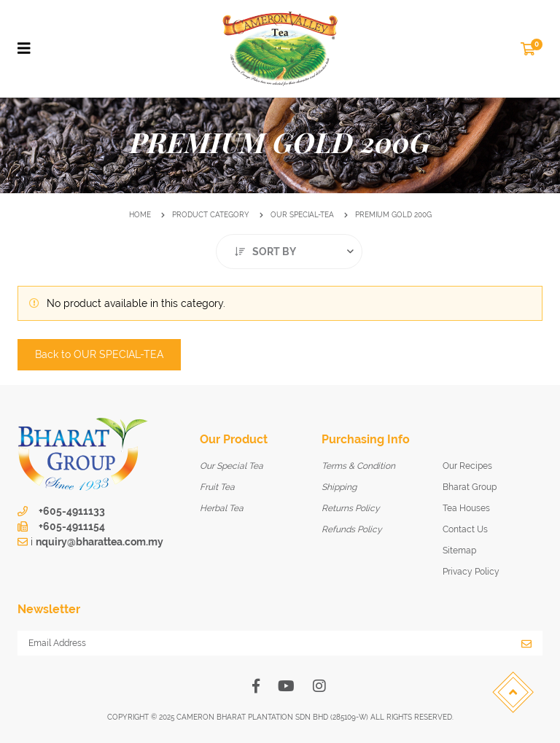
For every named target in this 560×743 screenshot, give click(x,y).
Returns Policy (351, 508)
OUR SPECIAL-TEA (302, 215)
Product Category (211, 215)
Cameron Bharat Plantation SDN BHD (252, 717)
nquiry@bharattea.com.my (100, 542)
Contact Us (465, 529)
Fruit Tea (217, 487)
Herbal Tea (222, 508)
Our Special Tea (232, 466)
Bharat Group (470, 487)
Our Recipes (467, 466)
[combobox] (289, 252)
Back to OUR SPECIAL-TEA (99, 354)
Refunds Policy (352, 529)
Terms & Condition (358, 466)
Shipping (339, 487)
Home (140, 215)
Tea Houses (466, 508)
